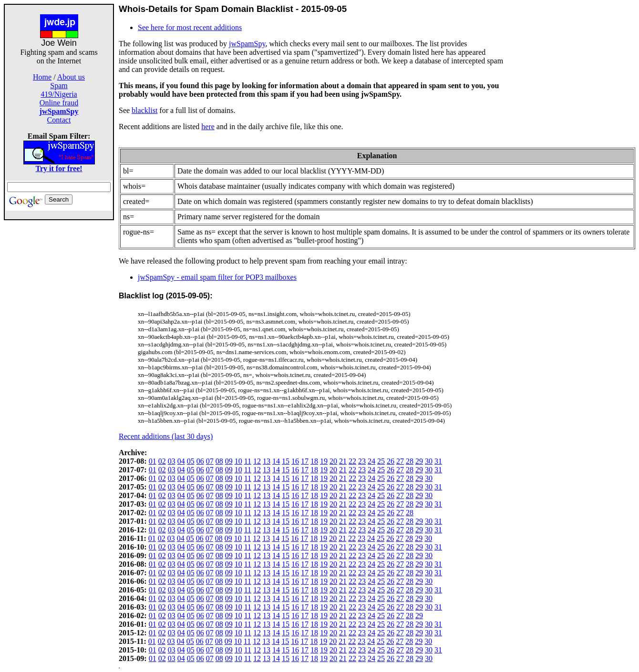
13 (267, 461)
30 (429, 461)
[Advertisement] (59, 363)
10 (238, 461)
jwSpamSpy (247, 44)
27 (400, 461)
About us (71, 77)
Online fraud (59, 103)
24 (371, 461)
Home (42, 77)
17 (305, 461)
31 (438, 461)
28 (410, 461)
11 (248, 461)
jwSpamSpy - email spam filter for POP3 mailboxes (217, 277)
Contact (59, 120)
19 (324, 461)
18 (314, 461)
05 (191, 461)
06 (200, 461)
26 (391, 461)
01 (153, 461)
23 (362, 461)
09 (229, 461)
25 (381, 461)
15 (286, 461)
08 (219, 461)
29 (419, 461)
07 (210, 461)
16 (295, 461)
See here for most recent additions (190, 27)
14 (276, 461)
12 (257, 461)
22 (352, 461)
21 (343, 461)
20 (333, 461)
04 (181, 461)
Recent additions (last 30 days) (166, 436)
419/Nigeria (59, 94)
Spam (59, 86)
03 (172, 461)
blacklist (144, 110)
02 (162, 461)
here (208, 127)
